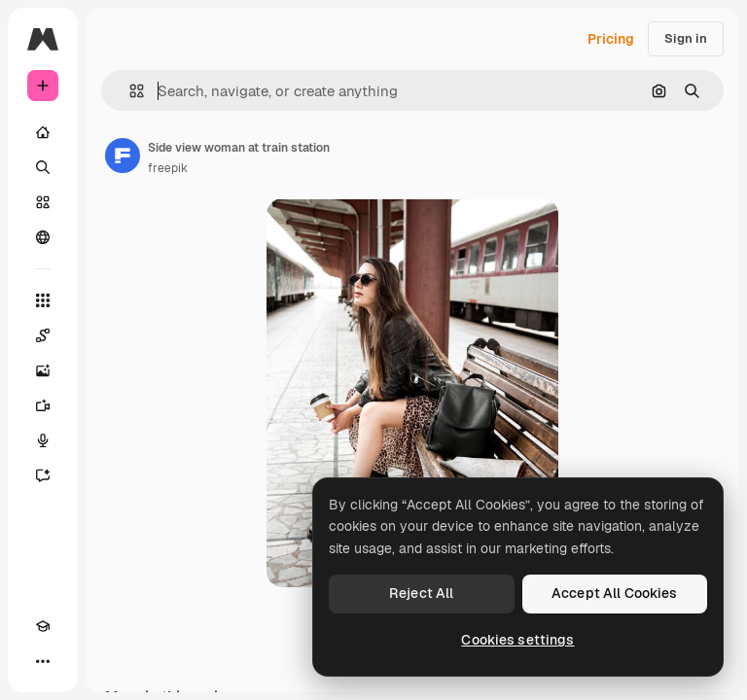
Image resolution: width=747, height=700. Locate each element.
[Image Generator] (43, 370)
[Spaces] (43, 335)
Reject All (421, 593)
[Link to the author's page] (123, 156)
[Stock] (43, 202)
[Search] (43, 167)
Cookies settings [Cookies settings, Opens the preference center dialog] (517, 640)
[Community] (43, 237)
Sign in (686, 38)
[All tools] (43, 300)
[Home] (43, 132)
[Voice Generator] (43, 440)
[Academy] (43, 626)
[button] (129, 91)
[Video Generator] (43, 405)
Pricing (611, 39)
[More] (43, 661)
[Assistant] (43, 475)
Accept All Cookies (615, 593)
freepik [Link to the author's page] (168, 168)
